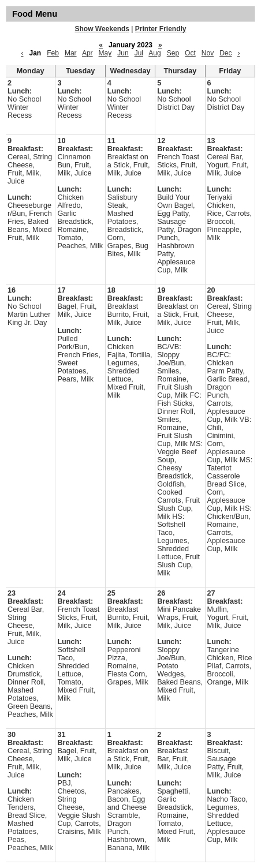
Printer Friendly (161, 29)
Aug (154, 53)
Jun (123, 53)
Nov (208, 53)
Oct (190, 53)
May (105, 53)
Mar (71, 53)
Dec (225, 53)
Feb (53, 53)
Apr (87, 53)
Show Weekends (102, 29)
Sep (173, 53)
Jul (139, 53)
